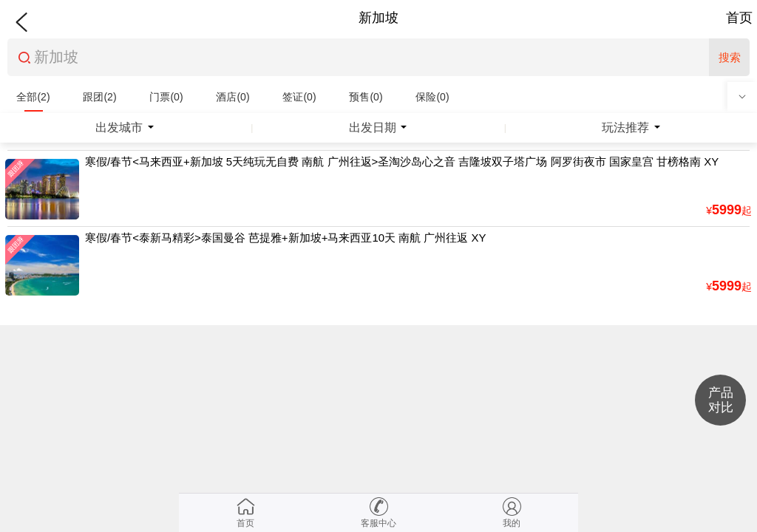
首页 (739, 18)
